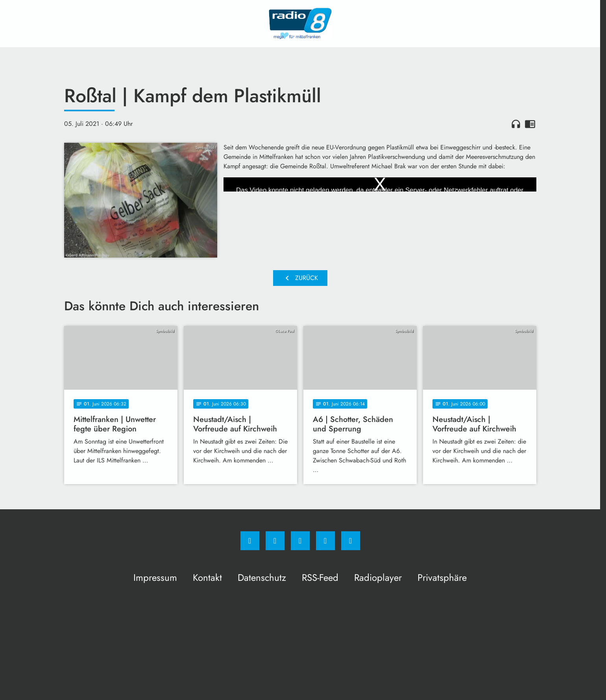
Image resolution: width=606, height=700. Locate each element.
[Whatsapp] (300, 541)
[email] (351, 541)
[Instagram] (275, 541)
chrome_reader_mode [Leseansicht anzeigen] (530, 124)
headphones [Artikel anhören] (516, 124)
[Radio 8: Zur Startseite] (300, 24)
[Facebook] (250, 541)
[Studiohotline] (325, 541)
